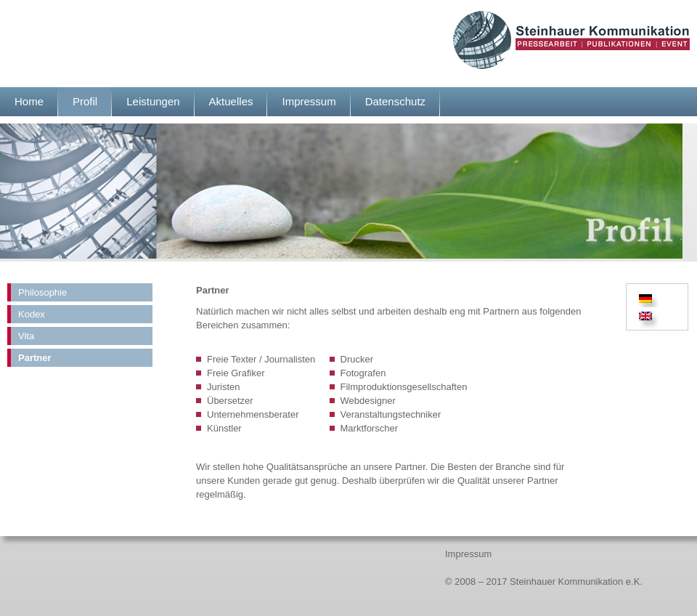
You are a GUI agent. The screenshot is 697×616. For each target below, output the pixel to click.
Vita (26, 336)
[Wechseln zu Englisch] (645, 316)
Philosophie (42, 292)
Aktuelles (231, 101)
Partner (35, 358)
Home (29, 101)
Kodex (32, 314)
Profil (85, 101)
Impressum (309, 101)
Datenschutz (395, 101)
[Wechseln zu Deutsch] (648, 298)
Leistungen (153, 101)
